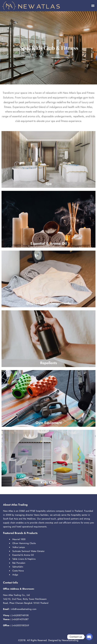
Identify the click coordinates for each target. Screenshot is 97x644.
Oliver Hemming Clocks (24, 543)
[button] (93, 6)
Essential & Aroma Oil (23, 555)
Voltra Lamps (19, 547)
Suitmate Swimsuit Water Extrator (28, 551)
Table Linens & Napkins (24, 559)
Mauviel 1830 (19, 539)
